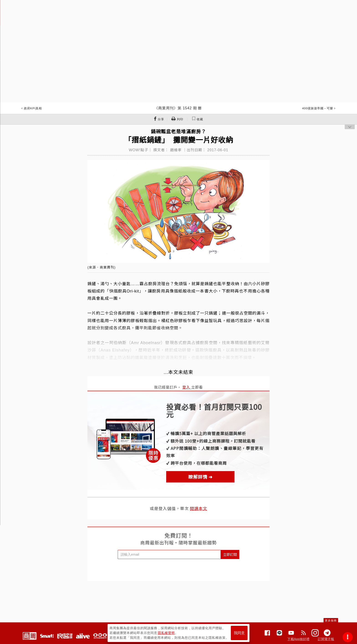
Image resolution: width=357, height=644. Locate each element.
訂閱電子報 (326, 639)
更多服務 (331, 621)
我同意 (239, 633)
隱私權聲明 (166, 633)
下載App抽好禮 (298, 639)
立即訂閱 (230, 554)
